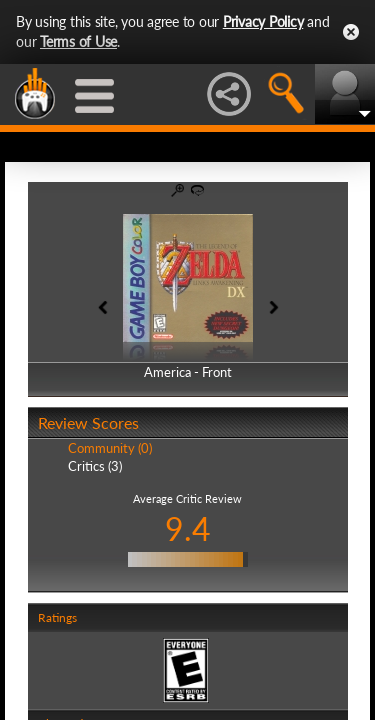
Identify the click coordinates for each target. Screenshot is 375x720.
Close (351, 32)
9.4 (188, 528)
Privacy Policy (263, 21)
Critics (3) (95, 466)
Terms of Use (78, 41)
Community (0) (110, 448)
